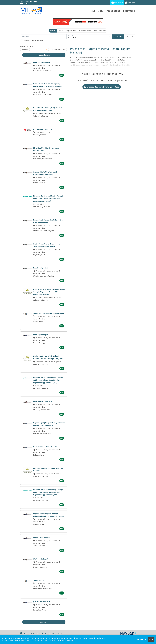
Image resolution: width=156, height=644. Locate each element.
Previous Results (44, 55)
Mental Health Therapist (43, 129)
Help (24, 633)
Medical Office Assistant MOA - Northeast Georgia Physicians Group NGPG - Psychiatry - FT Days (49, 292)
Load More (44, 622)
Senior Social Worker (41, 537)
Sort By (24, 49)
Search (53, 31)
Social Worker (39, 580)
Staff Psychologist (41, 335)
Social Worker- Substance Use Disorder (49, 313)
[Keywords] (44, 37)
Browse (61, 31)
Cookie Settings (140, 639)
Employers (130, 3)
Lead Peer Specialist (41, 268)
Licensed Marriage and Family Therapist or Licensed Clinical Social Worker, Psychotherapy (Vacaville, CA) (49, 492)
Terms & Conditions (38, 633)
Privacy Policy (56, 633)
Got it (151, 639)
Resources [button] (129, 11)
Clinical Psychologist (42, 62)
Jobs (101, 11)
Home (93, 11)
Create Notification (58, 49)
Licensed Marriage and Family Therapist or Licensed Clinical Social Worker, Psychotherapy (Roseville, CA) (49, 380)
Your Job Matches (85, 31)
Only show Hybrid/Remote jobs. (35, 40)
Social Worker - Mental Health (45, 447)
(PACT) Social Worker (42, 602)
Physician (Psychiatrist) (43, 401)
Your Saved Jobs (100, 31)
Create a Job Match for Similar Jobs (102, 87)
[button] (129, 37)
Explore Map (71, 31)
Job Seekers (117, 3)
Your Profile (113, 11)
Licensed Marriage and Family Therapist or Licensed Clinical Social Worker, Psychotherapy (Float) (49, 198)
